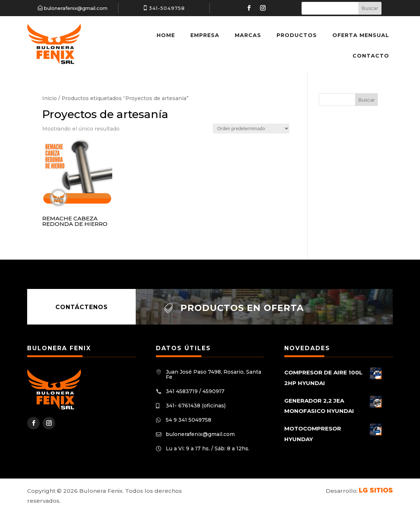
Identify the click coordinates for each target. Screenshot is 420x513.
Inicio (50, 98)
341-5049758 (167, 8)
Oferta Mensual (361, 35)
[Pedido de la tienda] (251, 129)
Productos (297, 35)
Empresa (205, 35)
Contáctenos (82, 307)
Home (166, 35)
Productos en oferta (242, 308)
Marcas (248, 35)
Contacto (371, 56)
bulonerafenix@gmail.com (76, 8)
